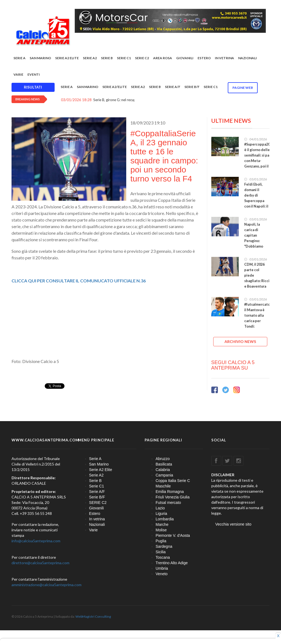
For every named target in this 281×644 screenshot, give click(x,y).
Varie (18, 74)
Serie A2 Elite (67, 58)
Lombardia (165, 519)
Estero (204, 58)
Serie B (107, 58)
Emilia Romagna (170, 492)
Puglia (161, 541)
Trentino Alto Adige (172, 563)
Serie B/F (192, 87)
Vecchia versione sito (234, 524)
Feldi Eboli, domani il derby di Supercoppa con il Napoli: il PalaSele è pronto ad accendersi (256, 204)
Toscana (163, 557)
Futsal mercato (168, 503)
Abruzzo (163, 459)
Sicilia (161, 552)
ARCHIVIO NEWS (240, 341)
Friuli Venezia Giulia (173, 497)
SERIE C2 (142, 58)
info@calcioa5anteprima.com (36, 541)
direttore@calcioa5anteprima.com (40, 563)
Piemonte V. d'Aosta (173, 535)
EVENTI (34, 74)
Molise (161, 530)
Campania (164, 475)
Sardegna (164, 546)
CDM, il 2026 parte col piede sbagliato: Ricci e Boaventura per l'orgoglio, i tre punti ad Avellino (257, 284)
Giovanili (185, 58)
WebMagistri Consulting (93, 616)
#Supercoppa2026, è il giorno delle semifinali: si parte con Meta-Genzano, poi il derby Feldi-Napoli (259, 161)
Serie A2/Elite (115, 87)
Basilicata (164, 464)
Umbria (162, 568)
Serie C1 (124, 58)
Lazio (160, 508)
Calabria (163, 470)
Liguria (161, 514)
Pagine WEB (243, 88)
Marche (162, 524)
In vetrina (224, 58)
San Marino (40, 58)
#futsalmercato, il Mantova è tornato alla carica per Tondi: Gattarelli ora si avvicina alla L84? (258, 324)
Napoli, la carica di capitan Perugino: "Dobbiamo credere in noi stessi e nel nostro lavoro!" (257, 244)
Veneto (162, 574)
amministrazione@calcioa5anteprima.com (47, 585)
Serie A (19, 58)
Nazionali (248, 58)
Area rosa (163, 58)
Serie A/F (173, 87)
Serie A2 (90, 58)
